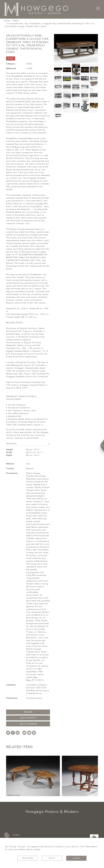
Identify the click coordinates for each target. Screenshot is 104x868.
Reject (52, 858)
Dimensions (28, 444)
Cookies (12, 835)
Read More (28, 858)
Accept (76, 858)
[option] (33, 776)
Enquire (28, 712)
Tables (16, 21)
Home (7, 21)
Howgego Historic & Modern (52, 812)
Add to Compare (28, 724)
